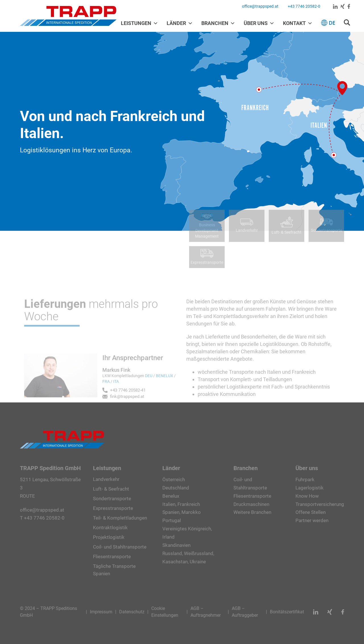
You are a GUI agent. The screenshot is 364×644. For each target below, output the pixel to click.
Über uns (259, 23)
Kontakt (298, 23)
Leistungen (139, 23)
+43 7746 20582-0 (304, 6)
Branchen (218, 23)
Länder (180, 23)
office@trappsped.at (260, 6)
